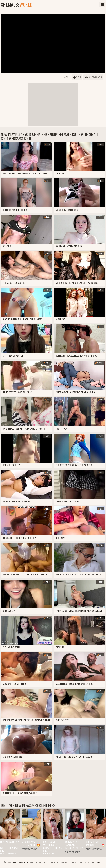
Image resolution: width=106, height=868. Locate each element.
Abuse (100, 862)
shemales (17, 5)
